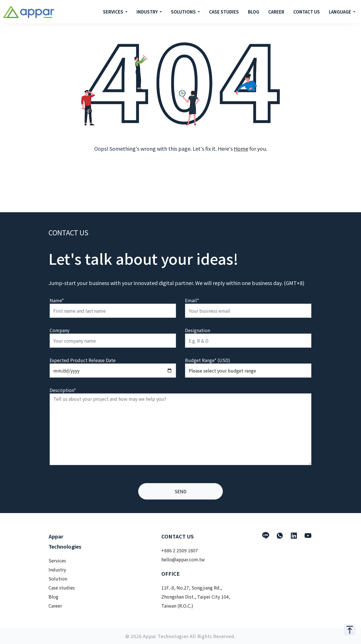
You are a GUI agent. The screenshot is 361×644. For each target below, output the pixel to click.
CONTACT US (307, 12)
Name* (57, 300)
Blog (53, 597)
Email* (192, 300)
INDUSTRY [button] (148, 12)
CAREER (276, 12)
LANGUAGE (340, 12)
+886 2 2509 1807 (180, 550)
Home (241, 148)
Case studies (62, 588)
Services (57, 560)
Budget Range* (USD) (208, 360)
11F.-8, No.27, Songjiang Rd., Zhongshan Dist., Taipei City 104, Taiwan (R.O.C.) (196, 597)
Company (60, 330)
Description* (63, 390)
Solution (58, 579)
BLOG (254, 12)
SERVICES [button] (114, 12)
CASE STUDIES (224, 12)
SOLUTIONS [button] (184, 12)
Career (55, 606)
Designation (198, 330)
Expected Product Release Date (83, 360)
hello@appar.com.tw (183, 559)
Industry (57, 569)
